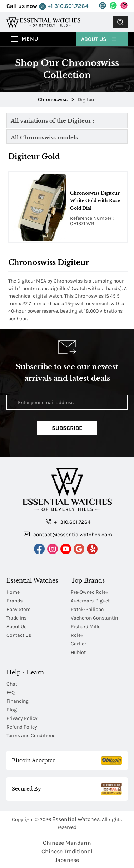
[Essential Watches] (43, 22)
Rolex (77, 635)
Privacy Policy (22, 718)
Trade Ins (16, 618)
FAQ (11, 692)
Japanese (67, 860)
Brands (14, 601)
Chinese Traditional (67, 851)
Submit (120, 22)
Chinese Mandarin (67, 843)
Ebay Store (18, 609)
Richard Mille (86, 627)
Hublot (78, 652)
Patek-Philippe (87, 609)
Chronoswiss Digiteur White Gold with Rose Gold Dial (95, 201)
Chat (12, 684)
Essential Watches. (76, 819)
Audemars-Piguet (90, 601)
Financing (18, 701)
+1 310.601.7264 (64, 6)
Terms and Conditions (31, 736)
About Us (99, 39)
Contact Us (19, 635)
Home (13, 592)
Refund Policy (22, 727)
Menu (30, 39)
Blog (12, 710)
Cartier (78, 644)
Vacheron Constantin (94, 618)
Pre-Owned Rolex (90, 592)
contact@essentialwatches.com (68, 534)
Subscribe (67, 428)
